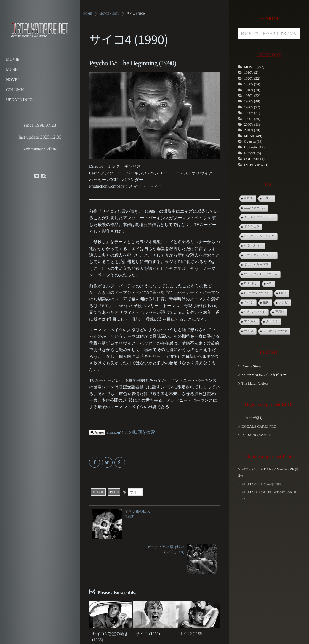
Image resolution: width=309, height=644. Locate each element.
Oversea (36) (253, 142)
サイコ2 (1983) (191, 598)
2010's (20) (252, 130)
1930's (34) (252, 84)
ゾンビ (283, 303)
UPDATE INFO (19, 100)
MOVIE (13, 60)
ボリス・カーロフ (256, 265)
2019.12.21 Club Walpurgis (261, 484)
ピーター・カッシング (259, 236)
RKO (282, 293)
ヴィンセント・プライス (261, 274)
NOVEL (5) (253, 153)
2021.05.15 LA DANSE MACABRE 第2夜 (269, 472)
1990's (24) (252, 119)
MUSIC (12, 70)
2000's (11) (252, 124)
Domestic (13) (254, 147)
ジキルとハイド (255, 312)
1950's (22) (252, 96)
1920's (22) (252, 79)
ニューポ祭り (252, 418)
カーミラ (272, 322)
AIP (269, 284)
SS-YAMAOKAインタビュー (264, 375)
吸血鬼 (249, 198)
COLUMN (15, 90)
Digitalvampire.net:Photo (270, 457)
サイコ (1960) (146, 598)
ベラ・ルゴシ (253, 246)
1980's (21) (252, 113)
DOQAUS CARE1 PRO (259, 427)
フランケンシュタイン (259, 255)
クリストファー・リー (259, 217)
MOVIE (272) (254, 67)
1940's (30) (252, 90)
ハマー (267, 198)
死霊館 (280, 312)
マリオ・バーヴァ (275, 331)
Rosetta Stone (251, 366)
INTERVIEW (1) (256, 165)
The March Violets (255, 383)
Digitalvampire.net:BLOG (270, 405)
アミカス (250, 322)
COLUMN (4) (254, 159)
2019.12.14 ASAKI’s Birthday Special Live (267, 495)
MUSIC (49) (253, 136)
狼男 (266, 303)
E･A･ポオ (251, 284)
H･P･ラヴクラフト (257, 293)
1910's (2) (251, 73)
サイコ (135, 492)
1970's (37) (252, 107)
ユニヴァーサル (255, 208)
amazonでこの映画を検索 (121, 432)
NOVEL (13, 80)
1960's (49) (252, 101)
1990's (114, 492)
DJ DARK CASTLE (256, 435)
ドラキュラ (252, 227)
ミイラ (249, 303)
